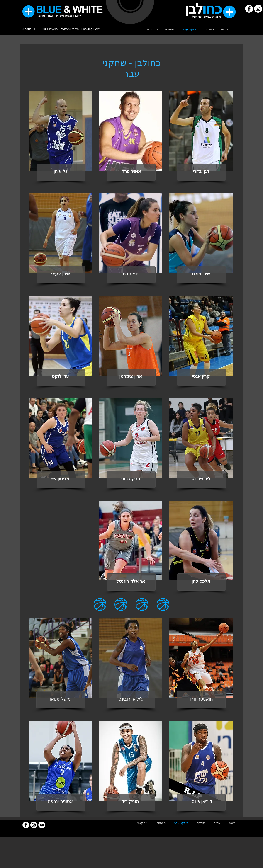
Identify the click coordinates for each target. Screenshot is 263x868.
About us (29, 29)
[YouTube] (42, 825)
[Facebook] (249, 9)
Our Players (49, 29)
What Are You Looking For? (80, 29)
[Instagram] (258, 9)
